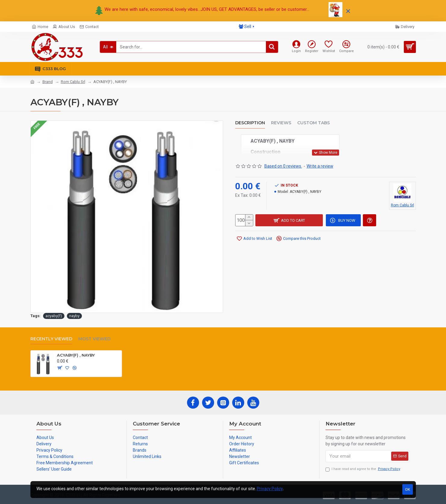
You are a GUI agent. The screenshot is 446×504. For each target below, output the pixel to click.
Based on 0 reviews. (283, 166)
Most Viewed (94, 339)
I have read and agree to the (363, 469)
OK (408, 489)
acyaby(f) (54, 316)
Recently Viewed (51, 339)
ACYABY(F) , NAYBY (76, 355)
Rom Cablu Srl (73, 82)
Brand (48, 82)
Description (250, 123)
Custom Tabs (313, 123)
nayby (74, 316)
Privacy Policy (270, 489)
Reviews (281, 123)
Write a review (320, 166)
